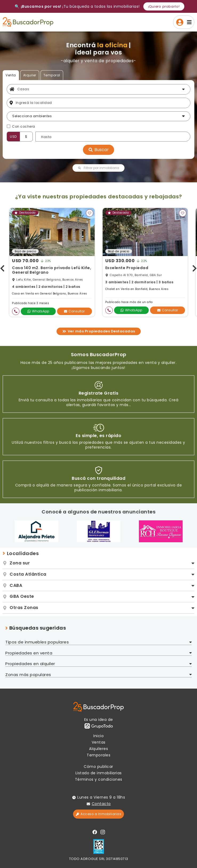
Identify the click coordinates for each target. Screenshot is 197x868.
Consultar (74, 311)
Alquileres (98, 749)
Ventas (99, 742)
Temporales (98, 755)
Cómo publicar (98, 767)
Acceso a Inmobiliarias (98, 814)
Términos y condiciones (99, 779)
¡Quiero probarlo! (164, 6)
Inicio (98, 736)
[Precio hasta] (113, 137)
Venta (11, 75)
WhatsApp (38, 311)
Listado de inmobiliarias (99, 773)
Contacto (101, 804)
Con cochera (24, 127)
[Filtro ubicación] (102, 103)
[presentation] (2, 267)
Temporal (52, 75)
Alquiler (30, 75)
